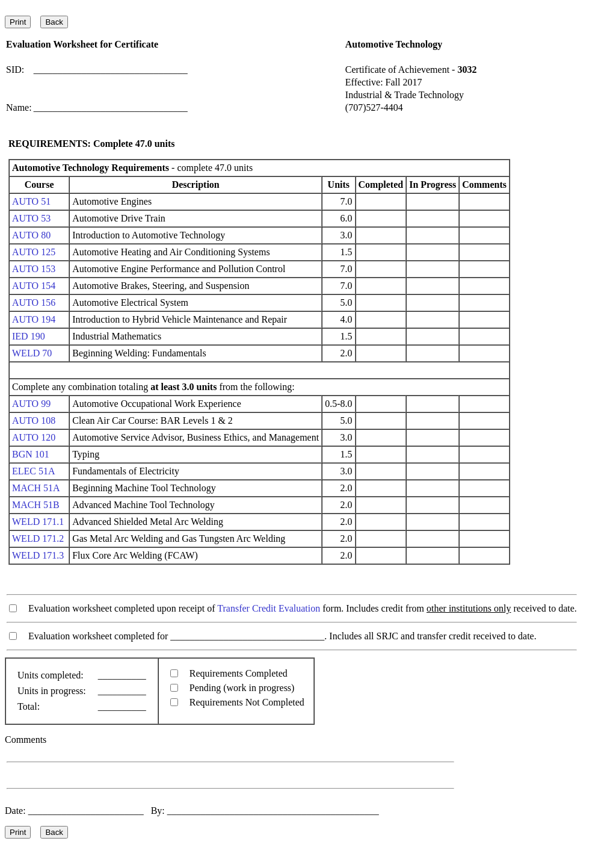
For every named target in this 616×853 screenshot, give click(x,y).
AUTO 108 (34, 420)
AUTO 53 (31, 218)
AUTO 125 (34, 252)
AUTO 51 (31, 201)
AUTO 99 (31, 404)
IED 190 (29, 336)
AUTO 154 (34, 286)
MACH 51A (36, 488)
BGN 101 (31, 454)
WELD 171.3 (38, 555)
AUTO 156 (34, 302)
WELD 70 (32, 353)
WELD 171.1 (38, 522)
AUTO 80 (31, 235)
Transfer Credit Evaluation (269, 608)
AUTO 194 (34, 319)
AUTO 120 (34, 437)
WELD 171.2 (38, 538)
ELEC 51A (33, 471)
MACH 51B (36, 505)
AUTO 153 (34, 269)
